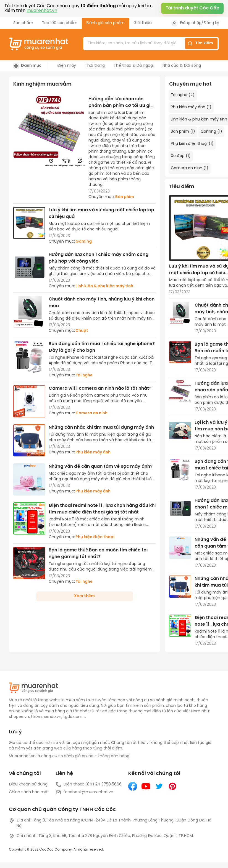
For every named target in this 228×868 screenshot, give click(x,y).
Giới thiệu (143, 23)
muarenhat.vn (42, 11)
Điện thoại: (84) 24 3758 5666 (89, 785)
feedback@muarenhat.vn (84, 792)
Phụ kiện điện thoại (95, 537)
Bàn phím (125, 197)
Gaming (84, 242)
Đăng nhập (191, 23)
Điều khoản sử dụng (28, 784)
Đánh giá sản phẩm (105, 23)
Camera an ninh (91, 413)
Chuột (82, 331)
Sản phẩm (23, 23)
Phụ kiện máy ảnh (93, 452)
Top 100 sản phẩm (60, 23)
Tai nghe (84, 375)
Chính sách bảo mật (29, 792)
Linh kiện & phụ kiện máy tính (104, 286)
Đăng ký (211, 23)
